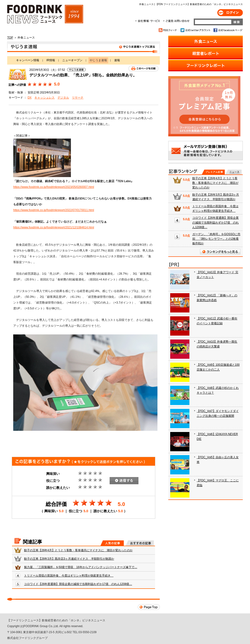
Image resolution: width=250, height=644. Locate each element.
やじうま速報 (84, 48)
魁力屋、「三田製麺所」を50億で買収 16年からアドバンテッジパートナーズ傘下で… (81, 567)
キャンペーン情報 (28, 60)
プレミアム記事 (213, 172)
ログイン (230, 13)
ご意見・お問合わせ (176, 21)
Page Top (149, 607)
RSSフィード (168, 30)
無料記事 (234, 172)
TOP (10, 38)
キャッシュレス (44, 98)
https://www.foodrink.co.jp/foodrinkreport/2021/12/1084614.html (54, 227)
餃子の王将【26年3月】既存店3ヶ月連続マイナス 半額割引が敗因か (69, 559)
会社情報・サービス (149, 21)
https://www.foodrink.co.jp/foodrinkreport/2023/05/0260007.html (54, 187)
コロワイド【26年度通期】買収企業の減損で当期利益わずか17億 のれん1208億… (78, 584)
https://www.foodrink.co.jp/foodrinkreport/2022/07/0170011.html (54, 210)
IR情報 (51, 60)
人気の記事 (112, 543)
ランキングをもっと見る (220, 252)
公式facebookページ (228, 30)
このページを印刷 (143, 69)
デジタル (63, 98)
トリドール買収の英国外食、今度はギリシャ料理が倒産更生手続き (69, 576)
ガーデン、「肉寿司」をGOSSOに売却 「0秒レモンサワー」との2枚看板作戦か (216, 239)
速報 (117, 60)
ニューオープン (72, 60)
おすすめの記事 (140, 543)
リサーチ (78, 98)
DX (30, 98)
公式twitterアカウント (196, 30)
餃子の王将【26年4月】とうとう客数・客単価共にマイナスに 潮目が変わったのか (78, 550)
